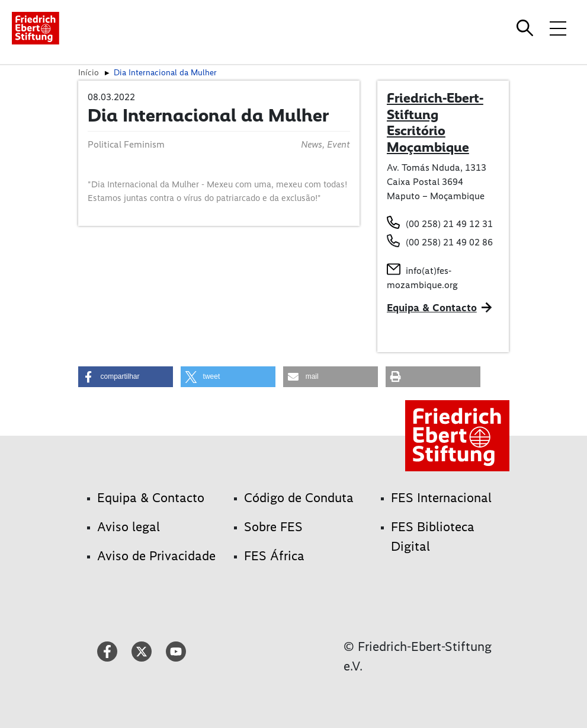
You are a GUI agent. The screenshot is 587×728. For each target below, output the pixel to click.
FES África (274, 556)
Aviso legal (129, 527)
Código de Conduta (299, 498)
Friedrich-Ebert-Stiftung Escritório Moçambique (435, 122)
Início (89, 72)
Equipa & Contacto (432, 308)
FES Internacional (441, 498)
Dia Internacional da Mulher (165, 72)
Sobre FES (273, 527)
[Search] (527, 28)
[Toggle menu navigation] (558, 28)
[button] (126, 377)
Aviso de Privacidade (156, 556)
